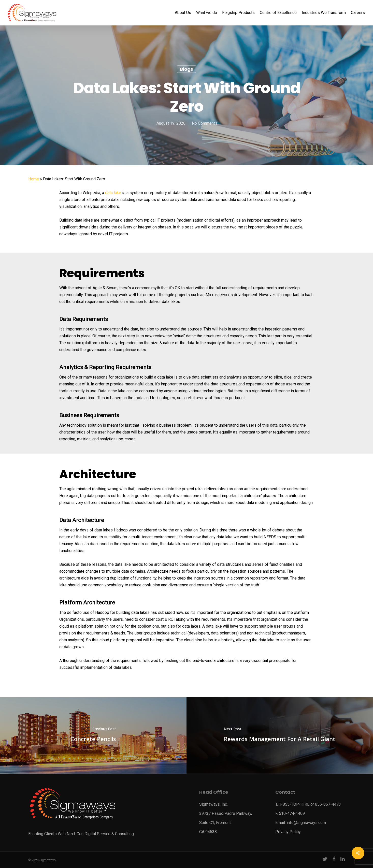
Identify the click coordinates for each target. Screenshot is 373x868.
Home (34, 179)
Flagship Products (238, 13)
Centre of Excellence (278, 13)
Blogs (186, 69)
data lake (113, 193)
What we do (207, 13)
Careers (358, 13)
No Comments (204, 123)
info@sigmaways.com (306, 823)
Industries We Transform (324, 13)
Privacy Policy (288, 832)
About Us (183, 13)
